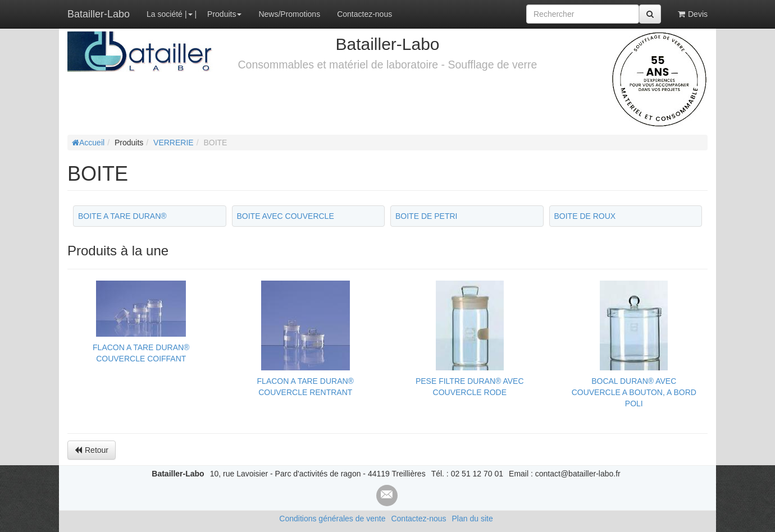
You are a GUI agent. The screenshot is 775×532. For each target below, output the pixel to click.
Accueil (88, 143)
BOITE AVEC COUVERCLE (286, 216)
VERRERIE (174, 143)
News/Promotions (289, 14)
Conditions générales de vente (332, 519)
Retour (92, 450)
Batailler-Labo (99, 14)
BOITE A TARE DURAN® (122, 216)
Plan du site (473, 519)
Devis (693, 14)
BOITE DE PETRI (426, 216)
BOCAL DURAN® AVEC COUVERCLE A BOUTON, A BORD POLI (634, 392)
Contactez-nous (364, 14)
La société (165, 14)
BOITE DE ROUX (585, 216)
